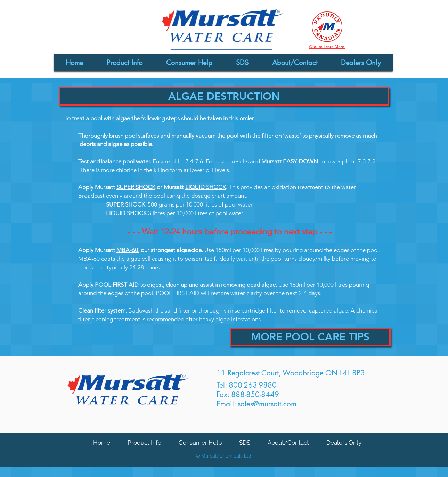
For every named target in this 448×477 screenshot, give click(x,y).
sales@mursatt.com (267, 404)
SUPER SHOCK (136, 187)
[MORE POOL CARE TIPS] (310, 337)
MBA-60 (127, 250)
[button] (224, 96)
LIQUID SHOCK (206, 187)
